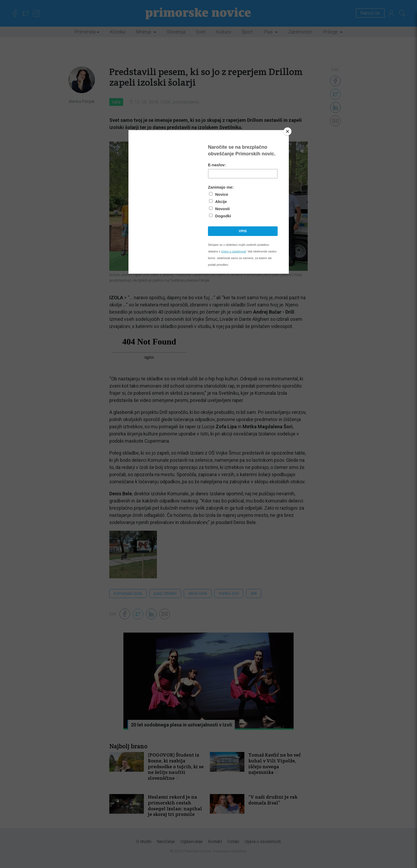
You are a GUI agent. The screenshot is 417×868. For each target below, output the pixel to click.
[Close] (287, 131)
